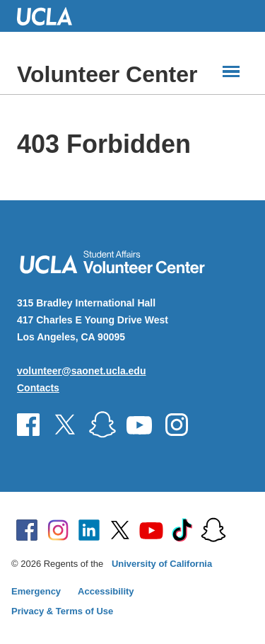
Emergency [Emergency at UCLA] (36, 591)
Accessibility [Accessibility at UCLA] (106, 591)
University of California (162, 564)
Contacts (38, 388)
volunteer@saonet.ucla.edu (81, 371)
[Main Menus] (231, 71)
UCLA (51, 16)
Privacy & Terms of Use (62, 611)
